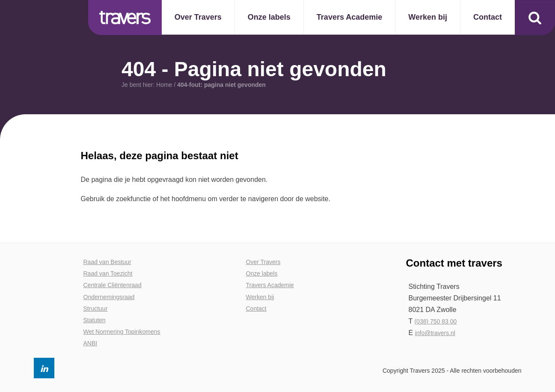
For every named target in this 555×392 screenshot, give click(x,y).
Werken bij (260, 297)
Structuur (96, 309)
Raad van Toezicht (108, 273)
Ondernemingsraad (109, 297)
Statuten (95, 320)
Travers (125, 18)
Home (164, 85)
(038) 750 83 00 (435, 321)
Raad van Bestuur (107, 262)
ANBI (91, 343)
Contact (256, 309)
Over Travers (263, 262)
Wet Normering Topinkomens (122, 332)
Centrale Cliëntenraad (113, 285)
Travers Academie (270, 285)
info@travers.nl (435, 333)
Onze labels (262, 273)
